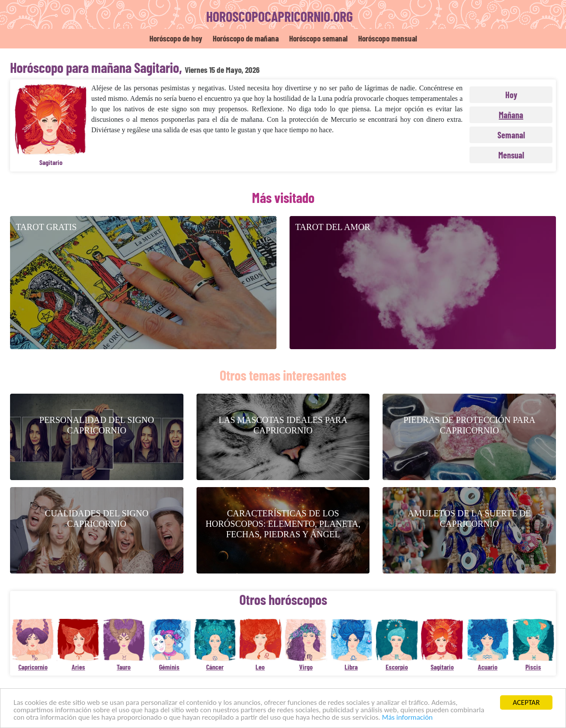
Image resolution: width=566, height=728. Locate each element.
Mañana (511, 115)
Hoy (511, 95)
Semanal (511, 135)
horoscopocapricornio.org (280, 16)
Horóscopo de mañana (246, 38)
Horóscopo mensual (388, 38)
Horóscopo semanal (318, 38)
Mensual (511, 155)
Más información (407, 718)
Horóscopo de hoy (176, 38)
